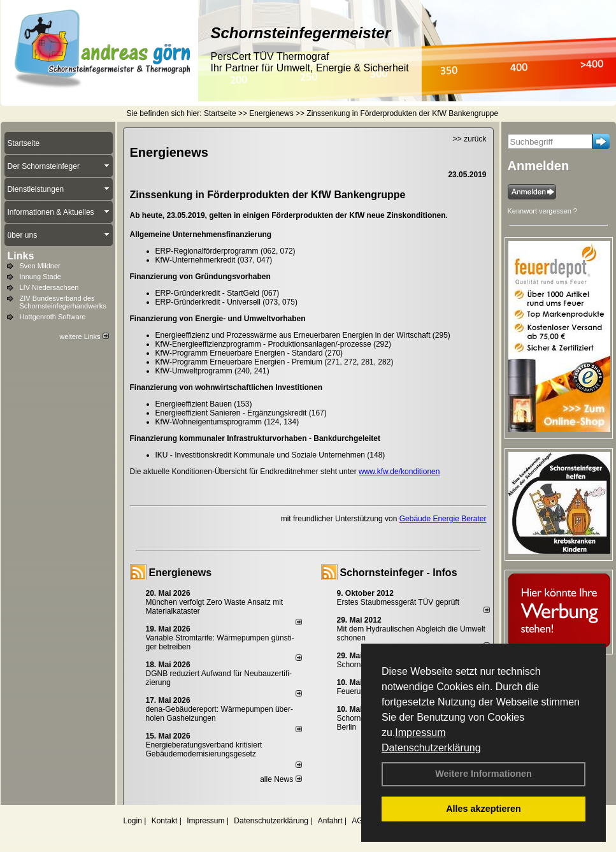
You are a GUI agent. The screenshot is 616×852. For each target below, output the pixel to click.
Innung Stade (40, 277)
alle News (281, 779)
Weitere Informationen (483, 774)
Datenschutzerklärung (431, 748)
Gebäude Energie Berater (443, 519)
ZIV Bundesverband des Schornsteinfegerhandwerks (63, 302)
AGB (360, 821)
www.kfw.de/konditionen (399, 472)
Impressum (420, 733)
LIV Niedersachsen (49, 287)
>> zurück (470, 139)
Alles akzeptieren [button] (483, 809)
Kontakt (165, 821)
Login (133, 821)
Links (21, 256)
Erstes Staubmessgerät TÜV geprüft (398, 602)
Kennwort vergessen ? (542, 211)
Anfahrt (330, 821)
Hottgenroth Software (53, 317)
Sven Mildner (40, 266)
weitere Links (84, 336)
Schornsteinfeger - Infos (399, 573)
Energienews (181, 573)
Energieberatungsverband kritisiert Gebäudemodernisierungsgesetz (204, 749)
